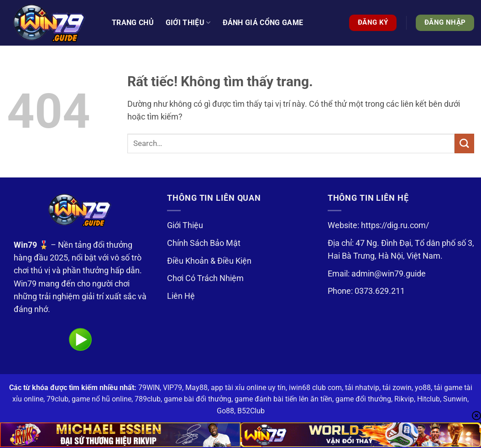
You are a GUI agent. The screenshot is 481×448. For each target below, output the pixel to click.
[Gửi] (464, 143)
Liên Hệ (181, 296)
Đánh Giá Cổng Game (263, 23)
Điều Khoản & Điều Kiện (209, 261)
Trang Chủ (133, 23)
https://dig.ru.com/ (395, 225)
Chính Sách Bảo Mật (204, 243)
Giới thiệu (188, 23)
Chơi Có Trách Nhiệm (205, 278)
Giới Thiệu (185, 225)
